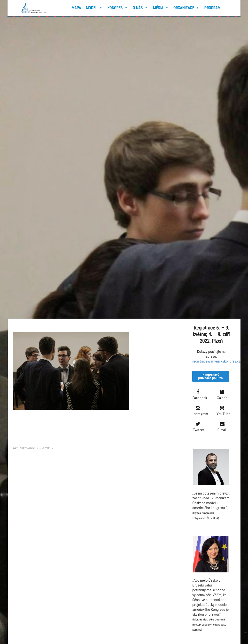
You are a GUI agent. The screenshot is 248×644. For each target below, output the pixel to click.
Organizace (186, 8)
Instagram (200, 411)
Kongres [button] (118, 8)
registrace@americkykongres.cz (216, 361)
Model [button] (94, 8)
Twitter (198, 427)
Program (212, 8)
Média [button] (161, 8)
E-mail (222, 427)
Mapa (76, 8)
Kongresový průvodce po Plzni (211, 376)
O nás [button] (140, 8)
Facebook (200, 395)
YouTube (223, 411)
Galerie (222, 395)
